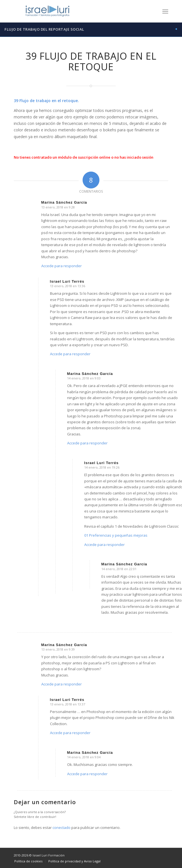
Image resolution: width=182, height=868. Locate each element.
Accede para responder (62, 266)
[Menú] (165, 11)
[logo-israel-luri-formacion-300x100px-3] (76, 11)
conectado (62, 827)
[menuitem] (165, 11)
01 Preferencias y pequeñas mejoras (116, 535)
